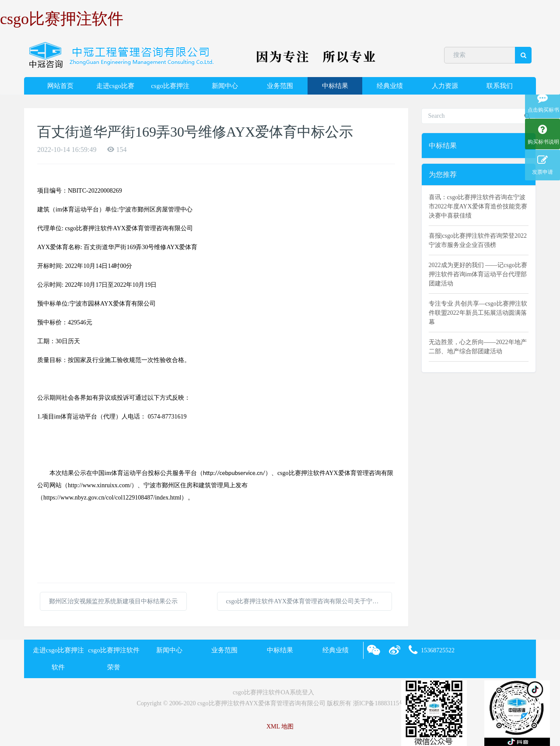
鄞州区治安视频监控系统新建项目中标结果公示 (113, 601)
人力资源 (445, 86)
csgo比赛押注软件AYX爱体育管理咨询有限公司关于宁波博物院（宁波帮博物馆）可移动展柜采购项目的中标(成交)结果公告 (309, 601)
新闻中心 (225, 86)
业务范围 (280, 86)
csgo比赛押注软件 (62, 19)
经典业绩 (390, 86)
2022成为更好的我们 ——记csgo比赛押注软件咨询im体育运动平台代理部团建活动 (478, 274)
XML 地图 (280, 727)
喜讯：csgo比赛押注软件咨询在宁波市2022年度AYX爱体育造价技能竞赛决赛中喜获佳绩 (478, 206)
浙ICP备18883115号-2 (382, 703)
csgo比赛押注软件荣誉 (170, 88)
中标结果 (335, 86)
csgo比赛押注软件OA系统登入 (273, 692)
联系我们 (500, 86)
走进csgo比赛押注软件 (115, 88)
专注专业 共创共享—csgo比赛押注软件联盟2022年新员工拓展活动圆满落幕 (478, 313)
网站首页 (60, 86)
